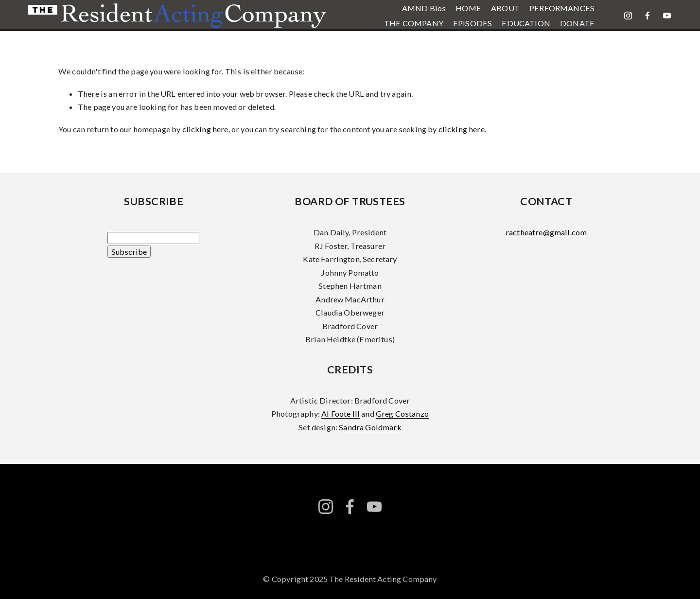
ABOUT (505, 8)
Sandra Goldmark (370, 427)
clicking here (205, 129)
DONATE (577, 23)
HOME (468, 8)
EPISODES (472, 23)
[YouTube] (667, 16)
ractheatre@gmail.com (546, 232)
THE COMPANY (414, 23)
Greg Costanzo (402, 414)
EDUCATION (526, 23)
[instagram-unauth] (628, 16)
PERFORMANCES (562, 8)
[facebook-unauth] (647, 16)
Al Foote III (341, 414)
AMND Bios (424, 8)
